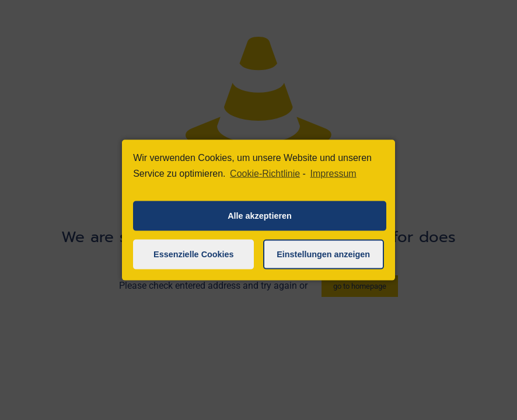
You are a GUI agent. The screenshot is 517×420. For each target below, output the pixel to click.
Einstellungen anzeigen (323, 254)
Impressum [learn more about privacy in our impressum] (333, 174)
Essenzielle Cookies (194, 254)
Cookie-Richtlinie (265, 174)
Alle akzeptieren (260, 216)
